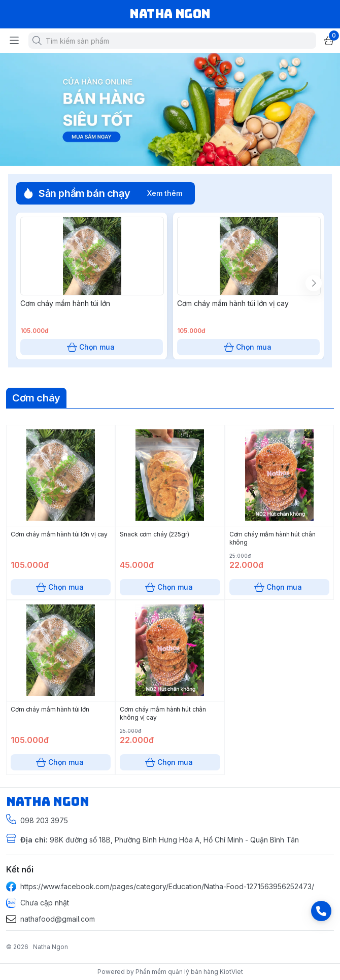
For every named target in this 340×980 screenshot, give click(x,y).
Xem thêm (164, 193)
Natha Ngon (50, 947)
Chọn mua (92, 331)
